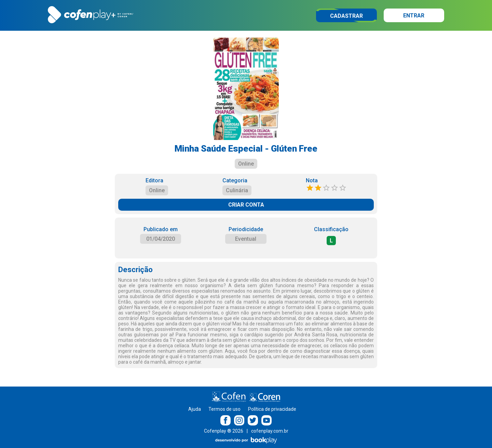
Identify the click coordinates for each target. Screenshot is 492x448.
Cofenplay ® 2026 (224, 431)
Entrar (414, 16)
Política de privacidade (272, 409)
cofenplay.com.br (270, 431)
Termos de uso (224, 409)
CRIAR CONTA (246, 205)
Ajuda (195, 409)
